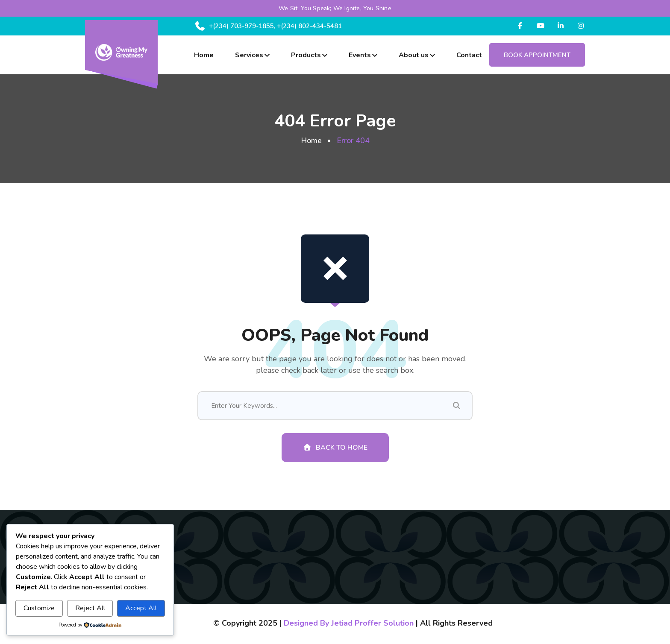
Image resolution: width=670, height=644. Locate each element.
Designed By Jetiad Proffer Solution (349, 623)
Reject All (90, 608)
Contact (469, 55)
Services (249, 55)
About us (414, 55)
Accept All (141, 608)
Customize (39, 608)
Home (204, 55)
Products (306, 55)
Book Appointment (537, 55)
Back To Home (335, 448)
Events (360, 55)
